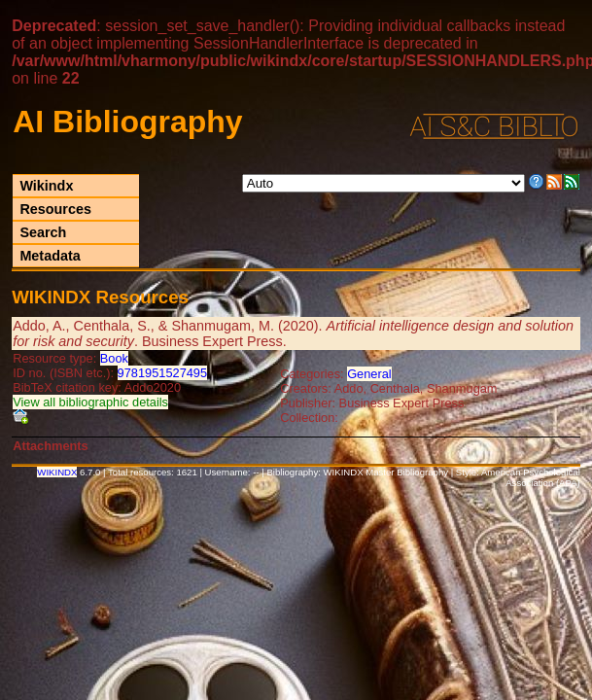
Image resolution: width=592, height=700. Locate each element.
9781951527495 (163, 373)
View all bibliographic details (90, 402)
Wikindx (46, 186)
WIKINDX (57, 472)
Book (114, 358)
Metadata (50, 256)
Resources (55, 209)
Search (43, 232)
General (369, 374)
